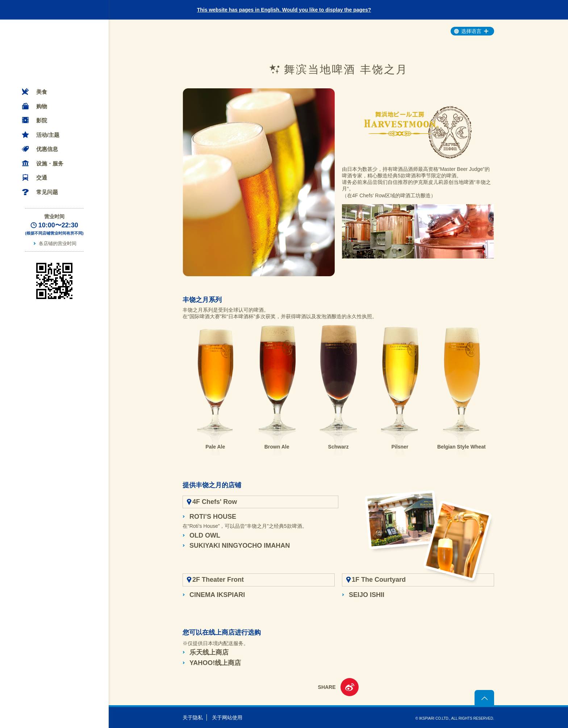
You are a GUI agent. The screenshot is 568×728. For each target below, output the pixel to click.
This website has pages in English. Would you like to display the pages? (284, 10)
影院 (42, 120)
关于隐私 (193, 718)
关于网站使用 (227, 718)
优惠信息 (47, 149)
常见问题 (47, 192)
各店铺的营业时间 (58, 243)
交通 (42, 178)
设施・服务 (50, 163)
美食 (42, 92)
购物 (42, 106)
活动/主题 (48, 135)
